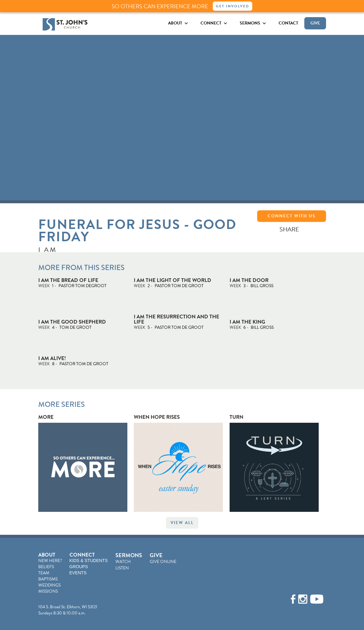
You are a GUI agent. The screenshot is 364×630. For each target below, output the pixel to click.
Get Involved (233, 6)
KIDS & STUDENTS (89, 561)
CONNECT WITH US (292, 216)
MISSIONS (48, 591)
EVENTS (78, 573)
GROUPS (79, 567)
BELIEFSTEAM (46, 570)
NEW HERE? (50, 561)
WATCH (123, 562)
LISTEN (122, 568)
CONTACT (288, 23)
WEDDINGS (49, 585)
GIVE (315, 23)
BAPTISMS (48, 579)
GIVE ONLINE (163, 562)
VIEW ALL (182, 523)
